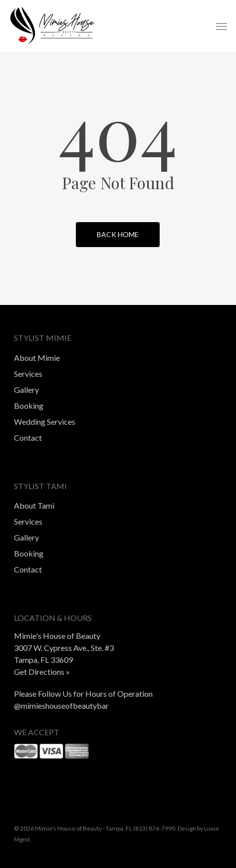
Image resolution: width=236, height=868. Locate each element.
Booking (29, 406)
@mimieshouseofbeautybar (61, 706)
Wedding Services (45, 422)
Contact (28, 437)
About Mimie (37, 358)
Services (28, 374)
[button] (222, 26)
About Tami (34, 505)
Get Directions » (42, 672)
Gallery (26, 390)
